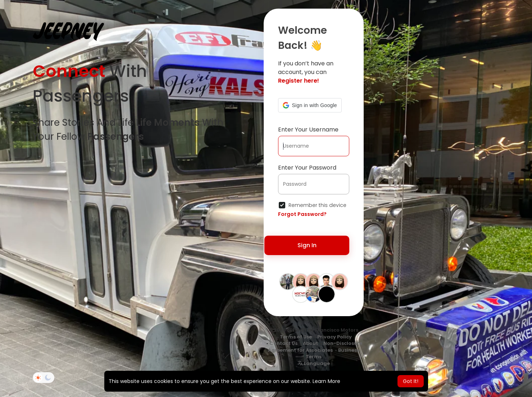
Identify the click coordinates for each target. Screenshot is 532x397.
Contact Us (283, 343)
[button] (310, 105)
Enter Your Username (308, 130)
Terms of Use (296, 337)
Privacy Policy (335, 337)
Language (314, 363)
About (310, 343)
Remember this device (317, 205)
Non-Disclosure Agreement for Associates (315, 347)
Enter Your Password (307, 168)
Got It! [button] (411, 381)
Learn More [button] (326, 381)
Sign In (307, 245)
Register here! (299, 81)
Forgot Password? (302, 214)
